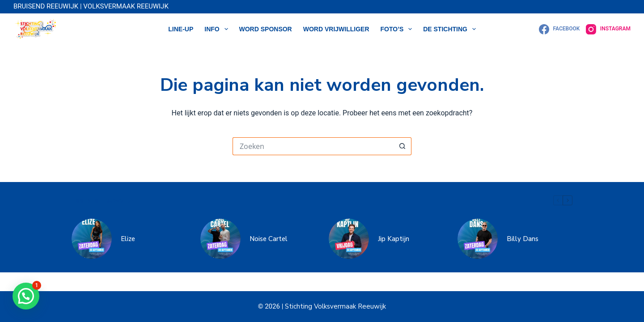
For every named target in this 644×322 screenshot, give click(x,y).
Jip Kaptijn (394, 239)
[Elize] (92, 239)
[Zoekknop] (402, 146)
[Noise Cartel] (220, 239)
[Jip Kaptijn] (349, 239)
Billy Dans (523, 239)
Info (218, 29)
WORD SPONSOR (266, 29)
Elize (128, 239)
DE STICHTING (451, 29)
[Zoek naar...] (313, 146)
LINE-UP (181, 29)
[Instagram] (608, 29)
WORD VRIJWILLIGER (336, 29)
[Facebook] (559, 29)
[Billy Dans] (478, 239)
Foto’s (398, 29)
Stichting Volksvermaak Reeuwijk (335, 306)
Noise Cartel (269, 239)
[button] (26, 296)
